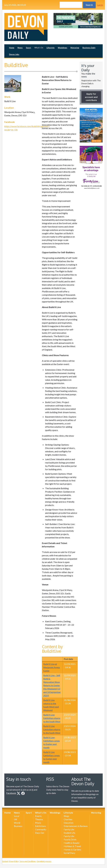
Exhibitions (40, 826)
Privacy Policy (14, 861)
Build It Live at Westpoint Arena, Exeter (52, 667)
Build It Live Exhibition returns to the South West (52, 718)
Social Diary (69, 853)
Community (41, 829)
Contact (5, 861)
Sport (28, 48)
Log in (100, 5)
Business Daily (89, 48)
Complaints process (44, 861)
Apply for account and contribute (91, 97)
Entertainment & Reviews (76, 826)
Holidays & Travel (72, 846)
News (20, 48)
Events (38, 816)
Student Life (69, 833)
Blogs (66, 816)
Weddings (62, 48)
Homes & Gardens (72, 849)
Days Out (40, 833)
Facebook (11, 793)
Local (17, 816)
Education (68, 823)
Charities (68, 819)
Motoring (75, 48)
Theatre (39, 819)
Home (12, 48)
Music (38, 823)
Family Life (69, 829)
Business (18, 826)
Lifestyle (51, 48)
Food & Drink (70, 839)
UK (16, 819)
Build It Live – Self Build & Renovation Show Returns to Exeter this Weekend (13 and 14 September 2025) (52, 685)
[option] (78, 21)
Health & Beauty (72, 843)
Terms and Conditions (28, 861)
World (17, 823)
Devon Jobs (14, 54)
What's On (39, 48)
